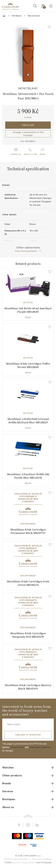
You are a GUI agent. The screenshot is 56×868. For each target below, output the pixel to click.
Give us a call (30, 154)
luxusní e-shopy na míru (24, 863)
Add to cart (28, 125)
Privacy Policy (17, 747)
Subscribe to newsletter (28, 735)
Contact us (16, 154)
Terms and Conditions (40, 747)
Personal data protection (16, 859)
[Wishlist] (50, 272)
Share (43, 154)
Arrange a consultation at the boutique (28, 134)
